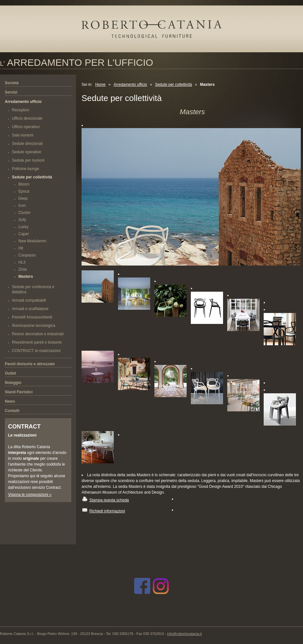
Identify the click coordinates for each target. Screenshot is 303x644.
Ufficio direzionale (27, 118)
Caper (24, 234)
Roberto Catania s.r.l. (157, 33)
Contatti (12, 411)
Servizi (11, 92)
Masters (26, 277)
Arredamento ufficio (23, 102)
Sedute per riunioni (28, 160)
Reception (21, 110)
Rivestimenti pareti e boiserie (37, 342)
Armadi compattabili (29, 300)
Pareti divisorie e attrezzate (30, 364)
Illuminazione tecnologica (34, 326)
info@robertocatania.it (184, 634)
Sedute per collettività (32, 177)
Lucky (23, 227)
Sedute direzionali (27, 144)
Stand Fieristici (19, 392)
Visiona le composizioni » (30, 495)
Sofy (22, 220)
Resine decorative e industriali (38, 334)
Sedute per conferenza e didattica (33, 289)
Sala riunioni (23, 135)
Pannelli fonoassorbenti (32, 317)
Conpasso (27, 255)
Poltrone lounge (25, 169)
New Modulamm (32, 241)
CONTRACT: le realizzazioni (36, 351)
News (10, 401)
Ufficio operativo (26, 127)
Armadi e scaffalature (30, 309)
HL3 (22, 262)
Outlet (10, 373)
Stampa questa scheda (109, 500)
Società (12, 83)
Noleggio (13, 383)
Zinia (23, 269)
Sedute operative (27, 152)
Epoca (24, 191)
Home (100, 85)
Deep (23, 198)
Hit (21, 248)
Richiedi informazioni (107, 511)
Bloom (24, 184)
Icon (22, 206)
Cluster (24, 213)
